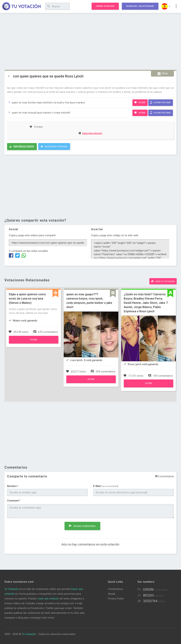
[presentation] (34, 527)
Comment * (14, 500)
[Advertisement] (90, 42)
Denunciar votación (90, 133)
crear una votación (48, 598)
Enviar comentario (82, 524)
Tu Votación (11, 588)
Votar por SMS (160, 102)
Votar (140, 102)
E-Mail (106, 485)
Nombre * (13, 485)
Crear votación (105, 6)
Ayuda (112, 593)
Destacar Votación (54, 146)
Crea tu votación (163, 281)
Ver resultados (22, 147)
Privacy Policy (116, 598)
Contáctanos (116, 588)
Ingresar (140, 6)
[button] (166, 6)
